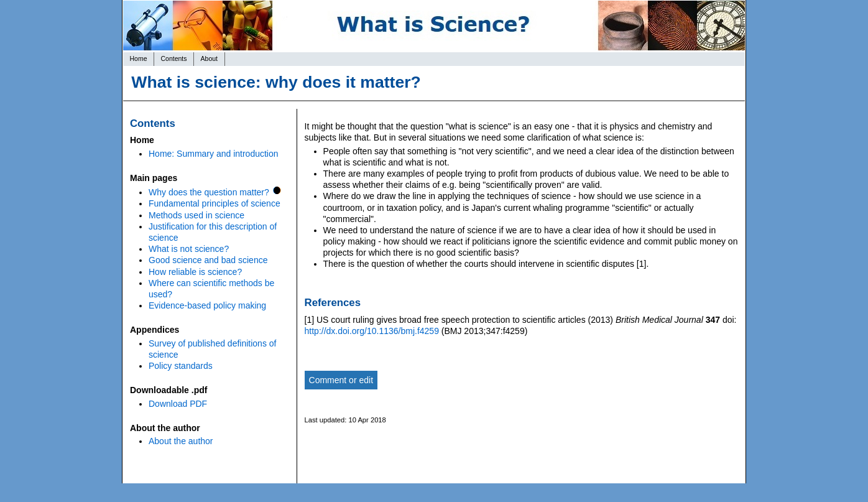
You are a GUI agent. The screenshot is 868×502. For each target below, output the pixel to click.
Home (139, 58)
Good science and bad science (208, 260)
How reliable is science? (195, 272)
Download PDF (178, 404)
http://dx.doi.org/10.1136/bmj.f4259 (372, 331)
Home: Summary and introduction (214, 154)
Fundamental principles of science (215, 203)
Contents (174, 58)
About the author (181, 441)
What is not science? (189, 249)
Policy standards (181, 366)
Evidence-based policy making (207, 305)
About (209, 58)
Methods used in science (196, 215)
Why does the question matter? (209, 192)
